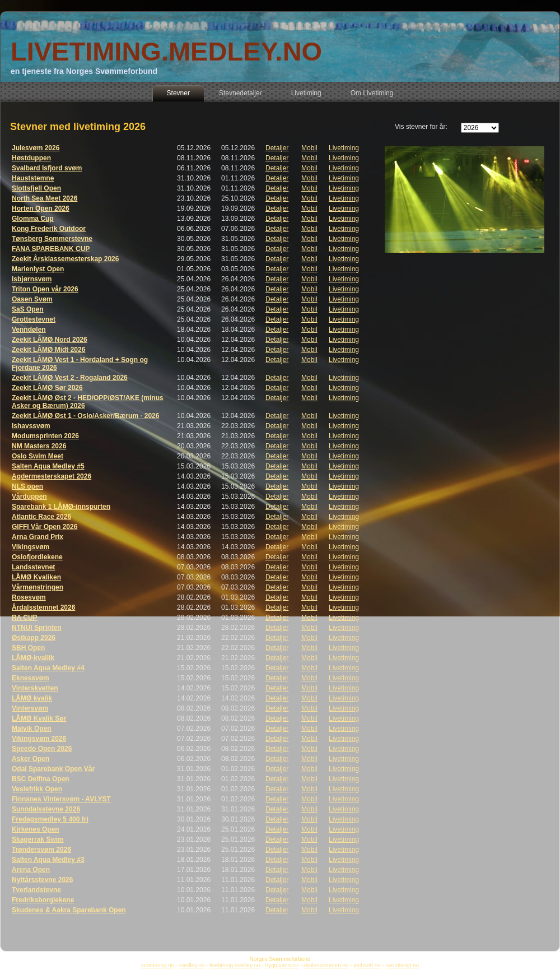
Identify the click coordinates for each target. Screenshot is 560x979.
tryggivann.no (282, 965)
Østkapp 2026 (34, 638)
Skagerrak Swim (38, 839)
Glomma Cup (33, 219)
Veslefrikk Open (37, 789)
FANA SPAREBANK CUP (51, 249)
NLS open (27, 486)
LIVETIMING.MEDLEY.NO (166, 51)
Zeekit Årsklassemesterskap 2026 (65, 259)
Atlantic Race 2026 (41, 517)
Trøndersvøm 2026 (41, 850)
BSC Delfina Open (41, 779)
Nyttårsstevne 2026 (42, 880)
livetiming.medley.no (235, 965)
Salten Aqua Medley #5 (48, 466)
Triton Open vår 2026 (45, 289)
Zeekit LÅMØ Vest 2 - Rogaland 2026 (70, 378)
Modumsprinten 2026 (45, 436)
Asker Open (31, 759)
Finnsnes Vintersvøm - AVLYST (61, 799)
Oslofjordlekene (37, 557)
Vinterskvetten (35, 688)
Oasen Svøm (32, 299)
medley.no (192, 965)
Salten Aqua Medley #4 (48, 668)
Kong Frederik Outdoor (49, 229)
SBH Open (28, 648)
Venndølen (29, 330)
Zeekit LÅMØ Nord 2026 (50, 340)
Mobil (309, 148)
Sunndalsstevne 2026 (46, 809)
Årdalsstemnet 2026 (43, 607)
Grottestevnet (34, 319)
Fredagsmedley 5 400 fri (50, 819)
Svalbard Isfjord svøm (47, 168)
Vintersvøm (30, 708)
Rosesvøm (29, 597)
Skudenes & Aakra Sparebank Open (69, 910)
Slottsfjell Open (36, 188)
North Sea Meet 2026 (45, 198)
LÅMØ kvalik (32, 698)
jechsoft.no (367, 965)
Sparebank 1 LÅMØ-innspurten (61, 507)
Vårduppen (29, 497)
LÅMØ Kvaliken (36, 577)
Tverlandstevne (36, 890)
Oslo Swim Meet (38, 456)
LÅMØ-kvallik (33, 658)
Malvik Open (32, 729)
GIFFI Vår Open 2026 (45, 527)
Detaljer (277, 148)
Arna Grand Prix (38, 537)
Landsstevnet (33, 567)
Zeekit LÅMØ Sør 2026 (47, 388)
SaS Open (28, 309)
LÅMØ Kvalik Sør (39, 718)
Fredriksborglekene (43, 900)
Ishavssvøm (31, 426)
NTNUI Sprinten (37, 628)
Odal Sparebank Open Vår (53, 769)
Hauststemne (33, 178)
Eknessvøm (31, 678)
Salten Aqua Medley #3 (48, 860)
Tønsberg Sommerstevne (52, 239)
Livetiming (344, 148)
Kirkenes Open (36, 829)
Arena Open (31, 870)
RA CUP (25, 618)
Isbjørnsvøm (32, 279)
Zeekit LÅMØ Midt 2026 (48, 350)
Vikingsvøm (31, 547)
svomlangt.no (402, 965)
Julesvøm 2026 (36, 148)
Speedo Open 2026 (42, 749)
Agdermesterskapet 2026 (52, 476)
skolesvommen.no (326, 965)
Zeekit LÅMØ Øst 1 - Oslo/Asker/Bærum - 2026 (85, 416)
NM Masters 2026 (39, 446)
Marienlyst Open (38, 269)
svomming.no (158, 965)
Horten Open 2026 (41, 208)
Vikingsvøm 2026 (39, 739)
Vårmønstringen (38, 587)
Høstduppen (31, 158)
